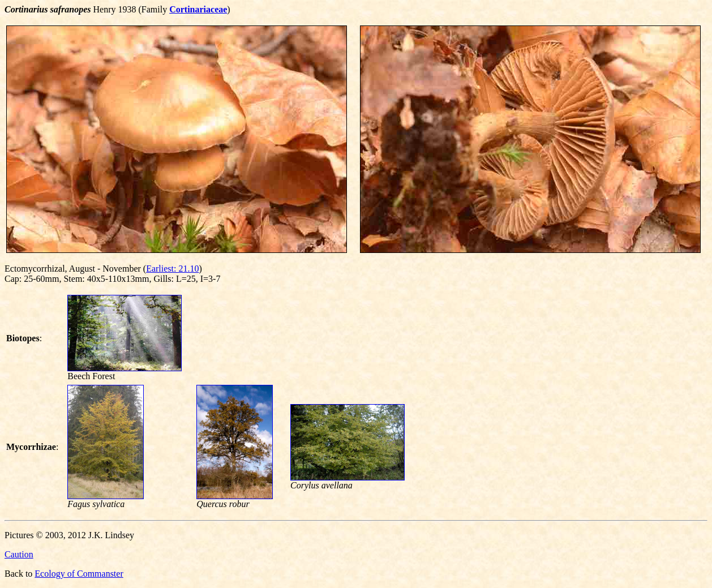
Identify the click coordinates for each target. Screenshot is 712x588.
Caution (19, 554)
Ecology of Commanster (79, 574)
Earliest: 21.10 (172, 269)
